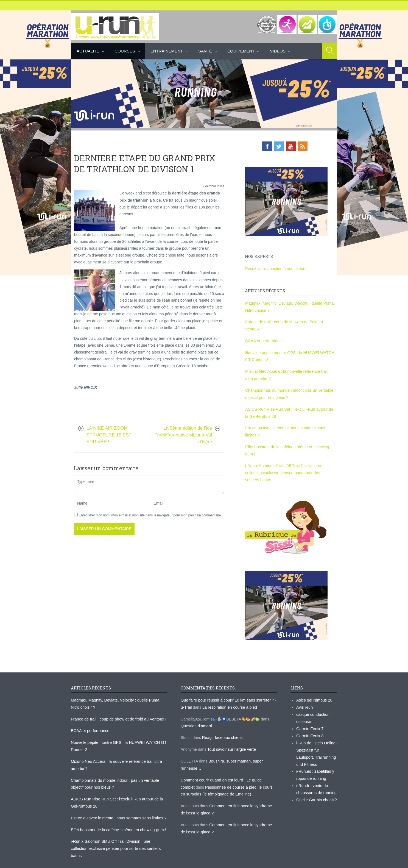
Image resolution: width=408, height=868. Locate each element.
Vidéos (278, 51)
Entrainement (167, 51)
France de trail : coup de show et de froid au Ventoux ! (117, 712)
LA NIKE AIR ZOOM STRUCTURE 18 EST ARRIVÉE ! (109, 441)
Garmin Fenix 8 (309, 728)
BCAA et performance (264, 339)
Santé (205, 51)
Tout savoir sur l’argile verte (231, 742)
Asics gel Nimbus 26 (314, 694)
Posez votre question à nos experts (275, 268)
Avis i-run (304, 700)
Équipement (241, 51)
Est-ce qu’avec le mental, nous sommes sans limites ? (117, 808)
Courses (125, 51)
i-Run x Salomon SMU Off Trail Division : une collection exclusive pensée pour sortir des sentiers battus (289, 467)
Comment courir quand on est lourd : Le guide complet (227, 772)
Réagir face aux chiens (222, 730)
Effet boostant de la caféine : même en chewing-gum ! (117, 820)
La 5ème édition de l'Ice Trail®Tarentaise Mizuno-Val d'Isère (183, 441)
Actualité (88, 51)
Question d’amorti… (198, 719)
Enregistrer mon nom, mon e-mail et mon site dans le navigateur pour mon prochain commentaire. (150, 521)
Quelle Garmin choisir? (316, 790)
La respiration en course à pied (228, 700)
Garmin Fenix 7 (309, 721)
